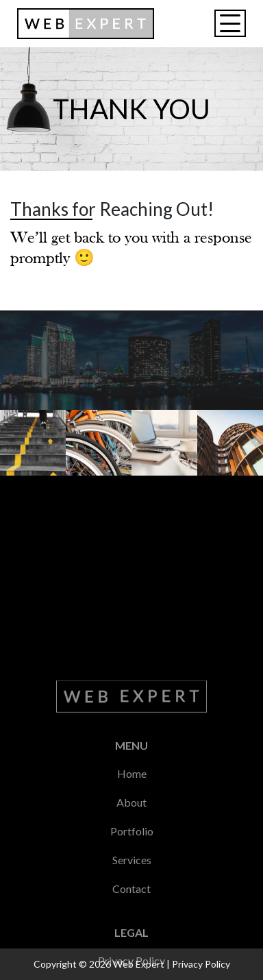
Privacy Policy (201, 964)
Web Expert (139, 964)
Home (132, 921)
